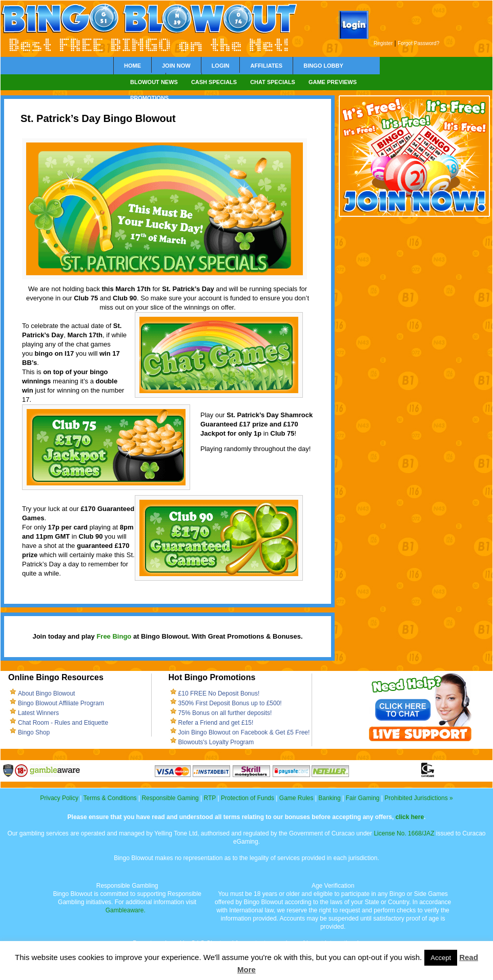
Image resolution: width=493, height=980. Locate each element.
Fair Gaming (362, 798)
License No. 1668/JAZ (404, 833)
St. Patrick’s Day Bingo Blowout (98, 118)
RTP (210, 798)
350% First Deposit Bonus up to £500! (230, 703)
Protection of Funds (248, 798)
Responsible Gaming (170, 798)
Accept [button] (441, 958)
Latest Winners (38, 713)
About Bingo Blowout (46, 693)
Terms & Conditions (110, 798)
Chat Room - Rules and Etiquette (63, 723)
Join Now (176, 66)
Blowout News (154, 82)
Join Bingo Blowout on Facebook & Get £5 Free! (244, 732)
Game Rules (296, 798)
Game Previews (333, 82)
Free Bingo (114, 636)
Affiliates (266, 66)
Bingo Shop (34, 732)
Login (221, 66)
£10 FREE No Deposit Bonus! (219, 693)
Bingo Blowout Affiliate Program (61, 703)
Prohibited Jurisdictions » (418, 798)
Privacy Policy (59, 798)
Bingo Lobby (323, 66)
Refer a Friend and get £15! (216, 723)
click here (410, 817)
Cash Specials (214, 82)
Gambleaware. (126, 910)
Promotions (149, 98)
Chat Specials (273, 82)
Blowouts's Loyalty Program (216, 742)
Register (383, 43)
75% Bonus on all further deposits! (225, 713)
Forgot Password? (418, 43)
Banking (329, 798)
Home (132, 66)
